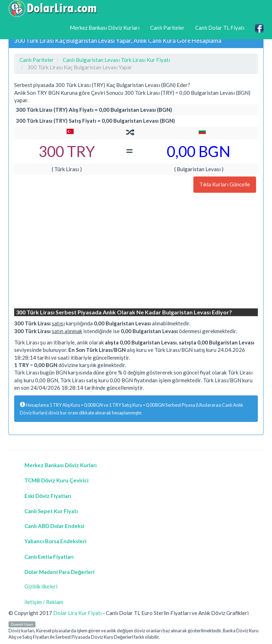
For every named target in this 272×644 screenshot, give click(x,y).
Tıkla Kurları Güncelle (225, 184)
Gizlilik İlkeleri (41, 586)
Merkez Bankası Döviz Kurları (105, 28)
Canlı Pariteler (167, 28)
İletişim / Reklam (44, 602)
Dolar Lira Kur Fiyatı (77, 613)
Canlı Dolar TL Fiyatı (220, 28)
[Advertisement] (136, 251)
